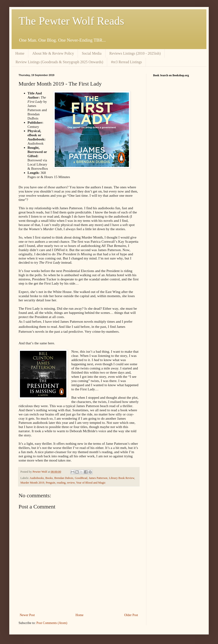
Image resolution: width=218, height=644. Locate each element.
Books (49, 478)
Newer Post (27, 615)
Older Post (131, 615)
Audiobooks (37, 478)
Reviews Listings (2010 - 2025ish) (135, 53)
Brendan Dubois (64, 478)
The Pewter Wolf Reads (71, 21)
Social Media (92, 53)
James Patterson (98, 478)
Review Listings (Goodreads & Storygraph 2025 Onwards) (59, 62)
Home (20, 53)
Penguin (50, 483)
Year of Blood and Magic (91, 483)
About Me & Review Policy (53, 53)
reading (61, 483)
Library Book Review (122, 478)
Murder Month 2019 (32, 483)
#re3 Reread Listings (127, 62)
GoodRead (81, 478)
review (71, 483)
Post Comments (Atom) (52, 623)
